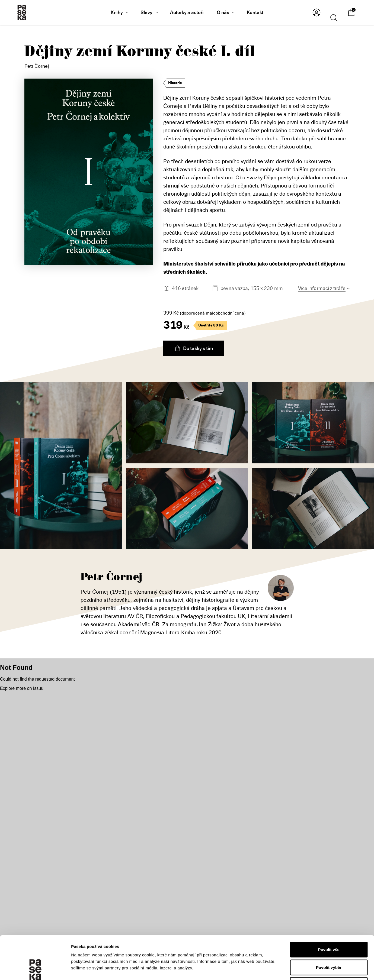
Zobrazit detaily (288, 969)
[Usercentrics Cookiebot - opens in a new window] (35, 969)
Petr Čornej (37, 66)
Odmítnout (329, 944)
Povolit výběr (329, 927)
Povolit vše (329, 909)
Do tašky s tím (194, 348)
